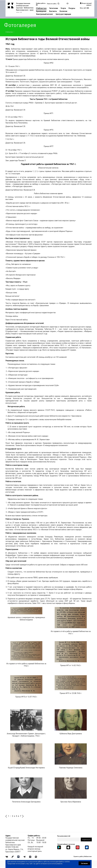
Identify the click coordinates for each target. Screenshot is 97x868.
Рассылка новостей (64, 836)
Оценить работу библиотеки (83, 856)
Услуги (63, 8)
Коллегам (63, 11)
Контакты (53, 11)
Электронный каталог (45, 14)
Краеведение (41, 11)
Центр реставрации (63, 14)
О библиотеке (41, 8)
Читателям (54, 8)
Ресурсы (72, 8)
